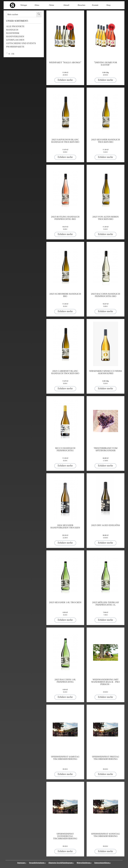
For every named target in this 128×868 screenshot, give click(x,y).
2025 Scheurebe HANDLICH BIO (65, 295)
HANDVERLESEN (15, 37)
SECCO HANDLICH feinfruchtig (65, 449)
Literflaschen (15, 40)
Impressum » (22, 863)
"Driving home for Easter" (106, 64)
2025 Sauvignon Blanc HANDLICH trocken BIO (65, 141)
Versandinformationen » (37, 863)
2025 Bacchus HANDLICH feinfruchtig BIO (106, 295)
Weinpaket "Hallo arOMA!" (65, 63)
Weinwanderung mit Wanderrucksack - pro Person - (106, 682)
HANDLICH (12, 30)
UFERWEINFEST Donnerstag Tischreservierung (65, 836)
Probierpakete (15, 47)
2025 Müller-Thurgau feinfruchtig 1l (106, 604)
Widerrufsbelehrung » (84, 863)
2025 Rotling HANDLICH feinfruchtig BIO (65, 218)
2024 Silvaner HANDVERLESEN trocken (65, 527)
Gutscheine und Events (21, 43)
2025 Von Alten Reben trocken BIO (106, 218)
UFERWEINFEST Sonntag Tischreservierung (106, 835)
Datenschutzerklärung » (103, 863)
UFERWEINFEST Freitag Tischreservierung (106, 758)
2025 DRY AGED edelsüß (106, 525)
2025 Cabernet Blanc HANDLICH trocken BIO (65, 372)
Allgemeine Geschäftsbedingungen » (61, 863)
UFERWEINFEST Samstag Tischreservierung (65, 758)
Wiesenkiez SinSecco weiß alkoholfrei (106, 372)
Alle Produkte (15, 27)
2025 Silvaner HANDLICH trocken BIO (106, 141)
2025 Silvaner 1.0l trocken (65, 603)
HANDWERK (13, 33)
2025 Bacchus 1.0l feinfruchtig (65, 681)
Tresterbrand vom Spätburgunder (106, 449)
